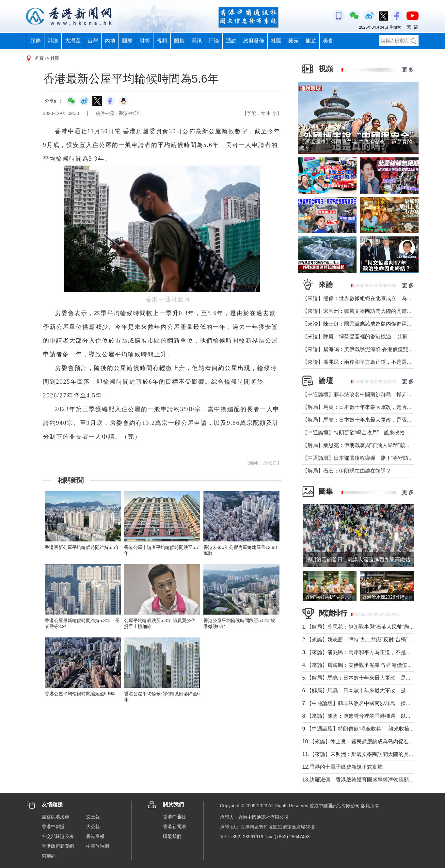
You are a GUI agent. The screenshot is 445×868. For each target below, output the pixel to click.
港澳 (53, 41)
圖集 (179, 41)
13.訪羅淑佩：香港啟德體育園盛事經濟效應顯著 (358, 780)
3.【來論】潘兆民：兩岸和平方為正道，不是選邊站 (362, 652)
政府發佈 (254, 41)
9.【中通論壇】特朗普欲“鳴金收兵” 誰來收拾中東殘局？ (369, 729)
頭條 (36, 41)
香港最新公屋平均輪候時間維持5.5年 (82, 547)
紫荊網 (49, 856)
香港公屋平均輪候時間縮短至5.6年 (80, 694)
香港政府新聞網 (58, 846)
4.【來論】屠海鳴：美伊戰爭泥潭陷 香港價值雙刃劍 (363, 665)
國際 (127, 41)
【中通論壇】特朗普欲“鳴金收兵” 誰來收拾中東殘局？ (367, 433)
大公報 (93, 827)
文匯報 (93, 817)
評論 (214, 41)
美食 (328, 41)
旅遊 (311, 41)
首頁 (39, 58)
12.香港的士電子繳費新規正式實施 (342, 767)
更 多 (408, 70)
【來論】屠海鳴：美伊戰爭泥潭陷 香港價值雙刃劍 (360, 349)
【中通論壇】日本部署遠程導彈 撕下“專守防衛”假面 (364, 458)
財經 (145, 41)
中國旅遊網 (98, 846)
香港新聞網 (174, 827)
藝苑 (294, 41)
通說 (231, 41)
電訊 (197, 41)
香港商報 (95, 836)
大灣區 (73, 41)
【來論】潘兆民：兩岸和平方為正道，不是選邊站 (360, 362)
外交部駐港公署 (58, 836)
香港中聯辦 (53, 827)
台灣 (93, 41)
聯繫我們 (172, 836)
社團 (276, 41)
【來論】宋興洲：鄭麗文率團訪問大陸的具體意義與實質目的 (373, 311)
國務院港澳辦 (56, 817)
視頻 (162, 41)
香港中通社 (174, 817)
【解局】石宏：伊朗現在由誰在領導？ (347, 471)
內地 (110, 41)
